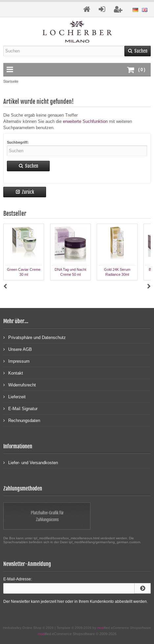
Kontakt (13, 373)
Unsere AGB (18, 349)
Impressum (16, 361)
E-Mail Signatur (20, 408)
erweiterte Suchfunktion (85, 121)
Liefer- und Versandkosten (31, 462)
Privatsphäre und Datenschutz (35, 337)
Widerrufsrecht (20, 385)
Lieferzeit (14, 396)
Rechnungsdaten (22, 420)
